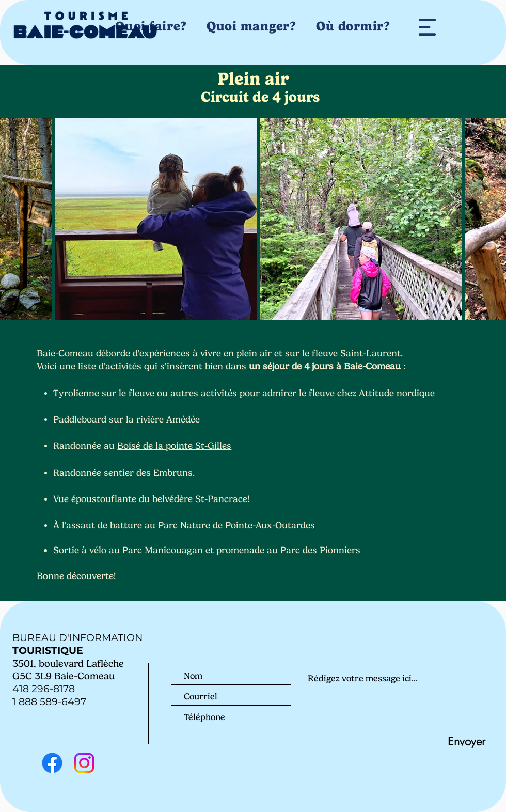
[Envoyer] (467, 741)
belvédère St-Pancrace (200, 499)
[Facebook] (52, 763)
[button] (427, 27)
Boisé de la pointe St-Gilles (174, 446)
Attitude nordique (397, 393)
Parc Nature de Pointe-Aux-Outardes (236, 525)
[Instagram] (84, 763)
